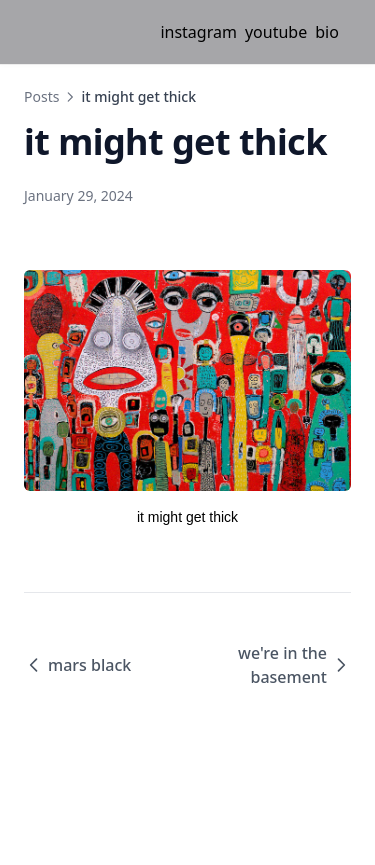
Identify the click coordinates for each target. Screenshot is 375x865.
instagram (198, 32)
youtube (276, 32)
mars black (77, 665)
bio (327, 32)
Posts (41, 96)
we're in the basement (294, 665)
